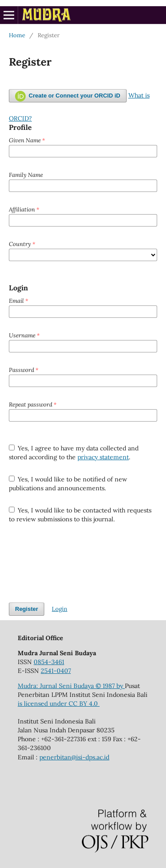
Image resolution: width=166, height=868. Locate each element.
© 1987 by (110, 686)
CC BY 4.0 (84, 704)
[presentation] (76, 563)
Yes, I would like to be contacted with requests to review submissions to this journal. (80, 515)
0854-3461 (49, 662)
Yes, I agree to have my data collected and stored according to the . (74, 453)
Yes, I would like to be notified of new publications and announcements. (68, 484)
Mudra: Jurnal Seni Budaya (57, 686)
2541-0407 (56, 671)
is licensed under (43, 704)
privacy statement (103, 457)
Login (60, 609)
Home (17, 35)
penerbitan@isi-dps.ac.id (74, 757)
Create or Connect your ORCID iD (68, 96)
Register (27, 609)
